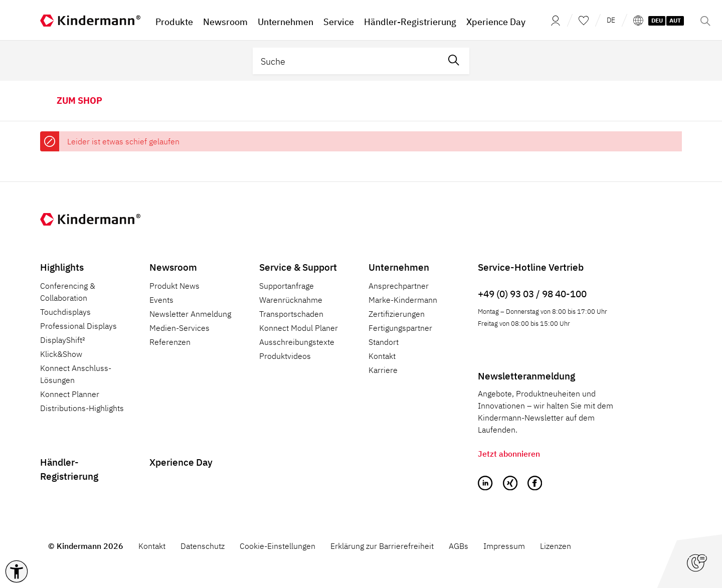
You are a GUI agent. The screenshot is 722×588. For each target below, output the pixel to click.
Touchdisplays (65, 312)
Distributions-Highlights (82, 408)
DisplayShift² (63, 340)
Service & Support (298, 267)
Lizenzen (556, 546)
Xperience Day (181, 462)
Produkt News (174, 286)
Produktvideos (285, 356)
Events (161, 300)
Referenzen (170, 342)
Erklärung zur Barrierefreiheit (382, 546)
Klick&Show (61, 354)
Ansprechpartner (399, 286)
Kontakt (382, 356)
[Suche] (346, 61)
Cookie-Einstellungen (278, 546)
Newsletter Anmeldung (190, 314)
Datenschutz (203, 546)
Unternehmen (399, 267)
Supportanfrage (287, 286)
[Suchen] (454, 61)
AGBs (459, 546)
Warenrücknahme (291, 300)
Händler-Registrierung (69, 469)
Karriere (383, 370)
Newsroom (173, 267)
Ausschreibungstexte (297, 342)
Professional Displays (78, 326)
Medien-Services (179, 328)
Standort (384, 342)
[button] (17, 571)
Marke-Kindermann (403, 300)
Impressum (504, 546)
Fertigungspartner (400, 328)
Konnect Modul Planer (299, 328)
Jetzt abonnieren (509, 454)
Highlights (62, 267)
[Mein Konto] (553, 20)
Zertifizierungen (397, 314)
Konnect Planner (70, 394)
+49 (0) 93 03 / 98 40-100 (532, 293)
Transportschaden (291, 314)
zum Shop (79, 101)
